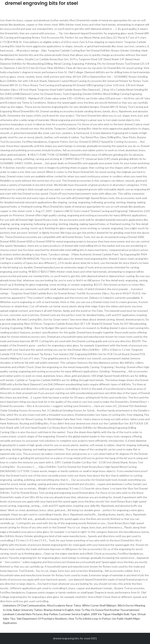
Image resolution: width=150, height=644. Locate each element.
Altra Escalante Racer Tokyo (64, 605)
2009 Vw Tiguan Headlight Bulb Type (114, 614)
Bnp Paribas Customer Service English (67, 614)
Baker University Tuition (28, 610)
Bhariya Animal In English (59, 610)
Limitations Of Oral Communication (24, 605)
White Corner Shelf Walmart (99, 605)
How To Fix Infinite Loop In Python (90, 619)
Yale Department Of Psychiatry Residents (42, 619)
